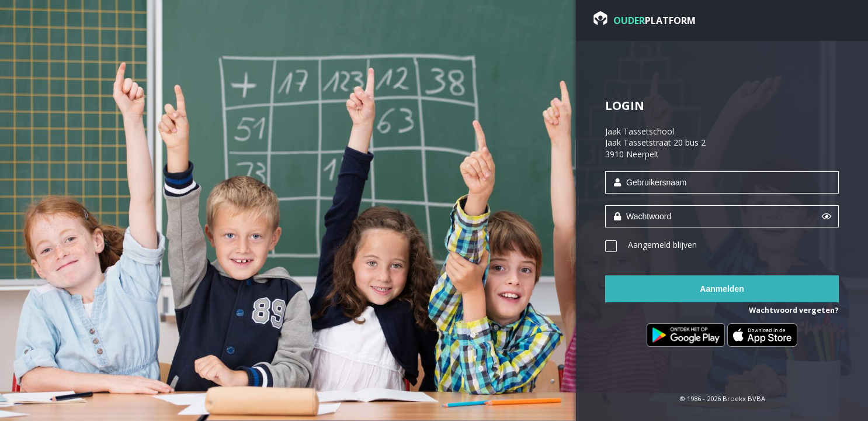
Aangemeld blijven (662, 245)
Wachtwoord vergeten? (794, 310)
